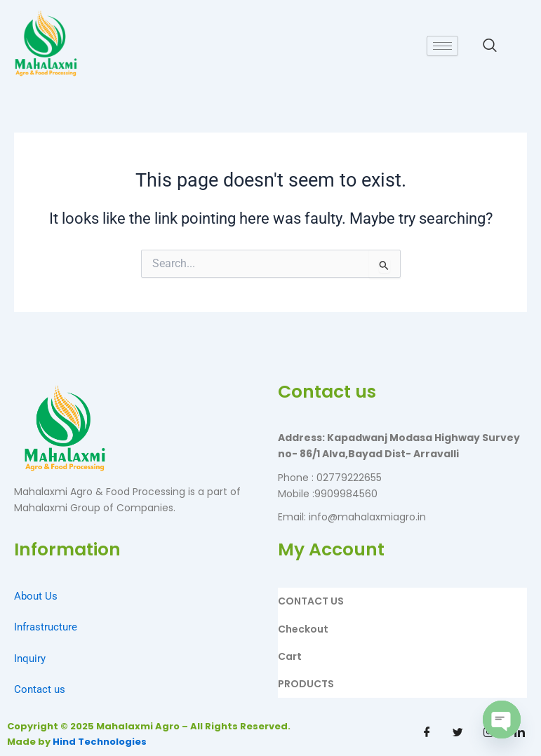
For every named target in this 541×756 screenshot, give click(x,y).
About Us (36, 596)
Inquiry (30, 659)
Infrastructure (46, 627)
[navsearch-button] (490, 46)
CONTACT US (311, 601)
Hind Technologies (100, 742)
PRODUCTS (306, 684)
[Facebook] (427, 733)
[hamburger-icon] (442, 46)
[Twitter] (458, 733)
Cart (290, 656)
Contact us (40, 689)
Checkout (303, 629)
